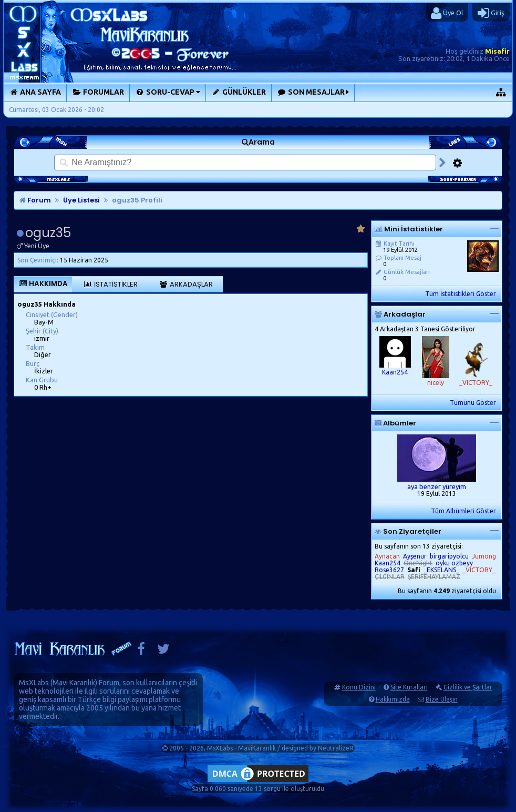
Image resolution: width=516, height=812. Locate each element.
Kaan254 (395, 372)
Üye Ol (447, 13)
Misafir (497, 51)
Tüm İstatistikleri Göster (461, 294)
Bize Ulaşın (442, 699)
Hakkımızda (393, 699)
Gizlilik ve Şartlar (468, 687)
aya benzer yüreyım (437, 486)
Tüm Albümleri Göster (463, 511)
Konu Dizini (359, 687)
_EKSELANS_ (441, 570)
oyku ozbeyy (454, 563)
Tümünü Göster (473, 403)
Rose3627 (389, 570)
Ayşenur (415, 556)
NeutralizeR (336, 748)
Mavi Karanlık (74, 683)
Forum (35, 200)
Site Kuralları (409, 687)
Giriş (491, 13)
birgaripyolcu (449, 556)
